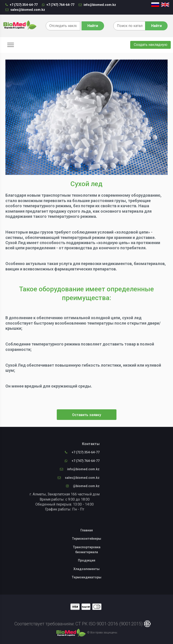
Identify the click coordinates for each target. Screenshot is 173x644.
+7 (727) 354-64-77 (22, 5)
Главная (87, 530)
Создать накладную (151, 45)
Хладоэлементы (86, 569)
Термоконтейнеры (86, 539)
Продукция (87, 560)
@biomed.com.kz (83, 486)
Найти (156, 26)
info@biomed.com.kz (97, 5)
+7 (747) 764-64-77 (58, 5)
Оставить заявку (87, 415)
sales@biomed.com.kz (25, 10)
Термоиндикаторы (86, 577)
